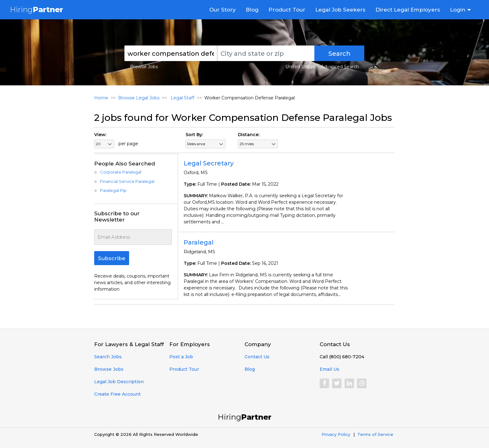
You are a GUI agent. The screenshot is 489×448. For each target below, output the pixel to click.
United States (300, 67)
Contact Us (257, 357)
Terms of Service (375, 434)
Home (101, 98)
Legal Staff (182, 98)
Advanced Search (340, 67)
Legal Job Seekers (340, 10)
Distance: (249, 135)
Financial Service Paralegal (127, 181)
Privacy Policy (336, 434)
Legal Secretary (209, 163)
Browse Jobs (144, 67)
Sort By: (194, 135)
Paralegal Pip (113, 190)
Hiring (36, 10)
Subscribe (112, 258)
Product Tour (287, 10)
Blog (252, 10)
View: (100, 135)
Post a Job (181, 357)
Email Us (329, 369)
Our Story (223, 10)
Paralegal (199, 242)
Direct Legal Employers (408, 10)
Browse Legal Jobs (139, 98)
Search (339, 54)
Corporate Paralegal (121, 172)
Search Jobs (108, 357)
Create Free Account (117, 394)
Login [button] (458, 10)
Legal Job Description (119, 382)
